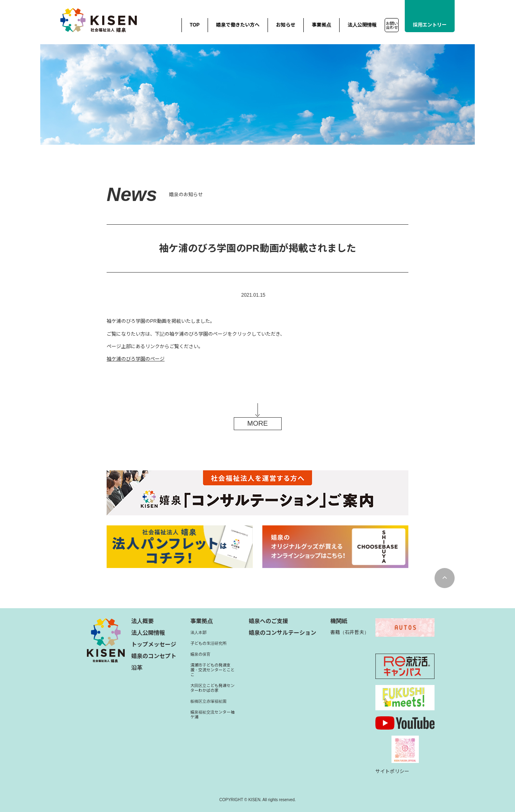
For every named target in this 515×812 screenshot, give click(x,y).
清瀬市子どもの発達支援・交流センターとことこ (212, 670)
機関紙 (339, 621)
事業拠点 (321, 25)
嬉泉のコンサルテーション (282, 633)
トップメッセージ (154, 644)
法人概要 (142, 621)
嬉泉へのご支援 (268, 621)
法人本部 (198, 633)
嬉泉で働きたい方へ (238, 25)
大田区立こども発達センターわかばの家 (212, 688)
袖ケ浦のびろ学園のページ (136, 359)
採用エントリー (430, 25)
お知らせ (286, 25)
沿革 (137, 668)
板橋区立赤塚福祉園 (208, 701)
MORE (258, 423)
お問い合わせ (392, 26)
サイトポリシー (392, 771)
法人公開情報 (362, 25)
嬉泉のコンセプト (154, 656)
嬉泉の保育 (200, 654)
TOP (195, 25)
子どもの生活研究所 (208, 643)
